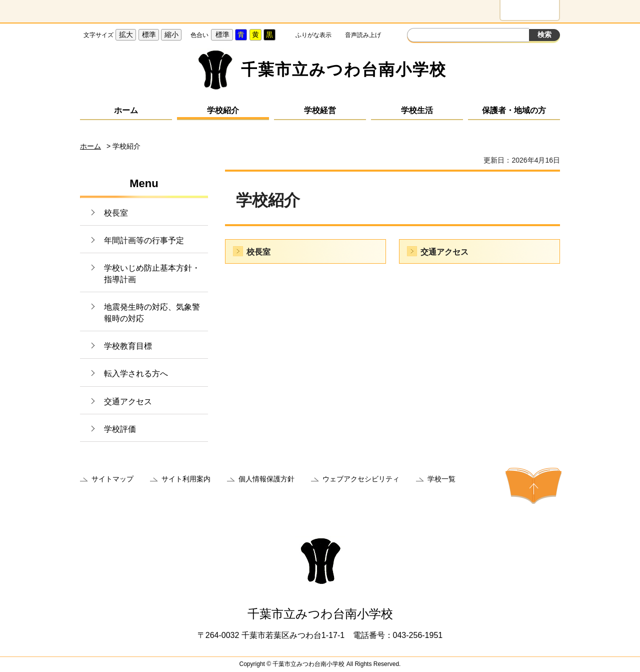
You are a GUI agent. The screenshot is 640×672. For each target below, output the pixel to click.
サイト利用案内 (186, 479)
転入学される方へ (136, 374)
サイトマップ (112, 479)
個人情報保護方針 (266, 479)
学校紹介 (223, 110)
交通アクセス (128, 402)
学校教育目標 (128, 346)
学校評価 (120, 429)
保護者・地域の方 (514, 110)
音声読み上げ (363, 35)
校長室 (116, 213)
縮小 (171, 35)
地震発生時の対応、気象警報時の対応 (152, 312)
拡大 (126, 35)
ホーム (126, 110)
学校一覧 (441, 479)
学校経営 (320, 110)
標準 (149, 35)
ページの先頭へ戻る (533, 486)
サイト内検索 (416, 36)
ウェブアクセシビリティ (361, 479)
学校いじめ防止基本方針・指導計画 (152, 273)
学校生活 (417, 110)
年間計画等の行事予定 (144, 240)
